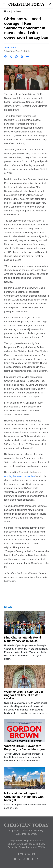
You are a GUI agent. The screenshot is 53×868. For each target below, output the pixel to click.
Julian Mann (10, 48)
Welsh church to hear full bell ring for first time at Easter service (24, 695)
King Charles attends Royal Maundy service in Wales (23, 639)
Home (7, 11)
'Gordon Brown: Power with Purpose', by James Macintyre (24, 748)
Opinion (17, 11)
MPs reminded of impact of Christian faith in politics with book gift (24, 797)
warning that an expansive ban (20, 476)
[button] (4, 4)
